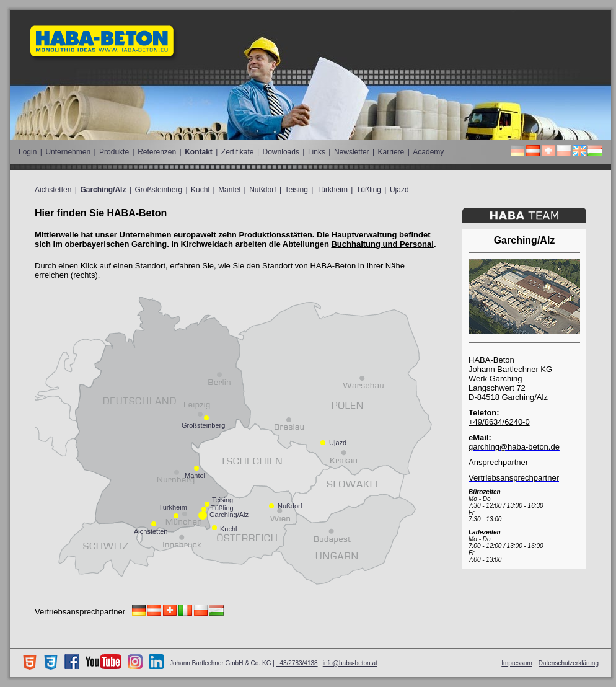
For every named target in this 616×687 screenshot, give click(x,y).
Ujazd (399, 190)
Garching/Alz (103, 190)
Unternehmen (68, 152)
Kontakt (199, 152)
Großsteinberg (158, 190)
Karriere (391, 152)
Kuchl (200, 190)
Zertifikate (238, 152)
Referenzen (157, 152)
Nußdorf (262, 190)
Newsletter (352, 152)
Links (317, 152)
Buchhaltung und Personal (382, 244)
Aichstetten (53, 190)
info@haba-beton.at (350, 663)
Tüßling (369, 190)
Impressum (517, 663)
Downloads (281, 152)
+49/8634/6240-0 (499, 422)
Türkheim (332, 190)
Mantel (229, 190)
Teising (297, 190)
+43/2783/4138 (297, 663)
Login (28, 152)
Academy (428, 152)
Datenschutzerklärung (569, 663)
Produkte (114, 152)
